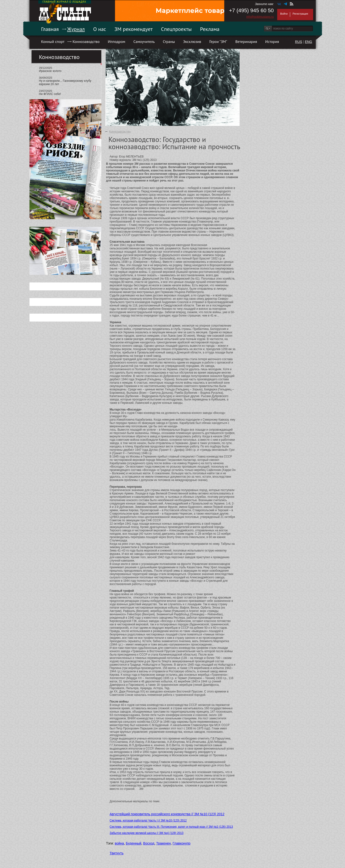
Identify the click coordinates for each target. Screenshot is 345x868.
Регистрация (300, 14)
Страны (169, 41)
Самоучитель (144, 41)
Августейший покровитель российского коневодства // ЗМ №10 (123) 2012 (167, 814)
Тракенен (164, 843)
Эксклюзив (192, 41)
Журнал (76, 29)
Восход (149, 843)
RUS (299, 42)
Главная (50, 29)
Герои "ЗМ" (218, 41)
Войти (284, 14)
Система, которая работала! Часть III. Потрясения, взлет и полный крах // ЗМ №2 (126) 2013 (171, 827)
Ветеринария (246, 41)
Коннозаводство (86, 41)
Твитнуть (117, 853)
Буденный (134, 843)
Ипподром (117, 41)
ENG (308, 42)
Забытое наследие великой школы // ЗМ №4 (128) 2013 (147, 833)
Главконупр (181, 843)
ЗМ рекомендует (134, 29)
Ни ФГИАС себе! (50, 94)
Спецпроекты (176, 29)
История (272, 41)
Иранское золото (50, 71)
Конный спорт (53, 41)
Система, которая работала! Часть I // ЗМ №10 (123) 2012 (148, 821)
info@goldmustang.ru (260, 17)
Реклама (210, 29)
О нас (100, 29)
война (119, 843)
